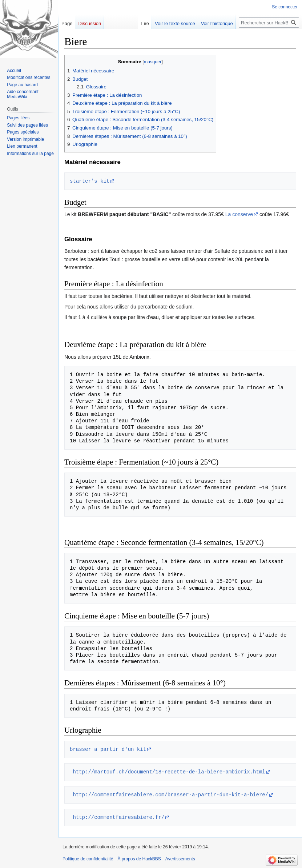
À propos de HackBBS (139, 859)
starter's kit (90, 181)
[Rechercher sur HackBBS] (269, 23)
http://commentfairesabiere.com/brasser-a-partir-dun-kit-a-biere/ (170, 795)
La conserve (239, 214)
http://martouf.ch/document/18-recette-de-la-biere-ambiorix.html (169, 772)
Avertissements (180, 859)
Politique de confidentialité (88, 859)
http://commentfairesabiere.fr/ (118, 817)
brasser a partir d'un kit (108, 749)
